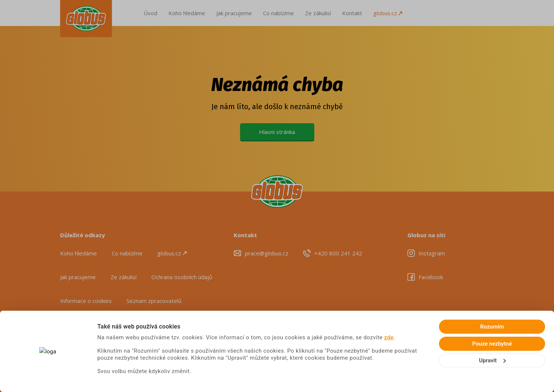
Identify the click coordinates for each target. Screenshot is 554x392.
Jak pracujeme (234, 13)
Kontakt (352, 13)
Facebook (431, 277)
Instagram (432, 253)
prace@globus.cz (267, 253)
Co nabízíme (278, 13)
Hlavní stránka (277, 132)
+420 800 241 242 (338, 253)
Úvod (150, 13)
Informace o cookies (86, 301)
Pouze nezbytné (492, 344)
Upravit (492, 360)
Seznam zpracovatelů (154, 301)
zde (389, 337)
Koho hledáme (187, 13)
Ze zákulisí (318, 13)
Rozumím (492, 327)
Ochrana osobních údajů (182, 277)
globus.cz (388, 13)
